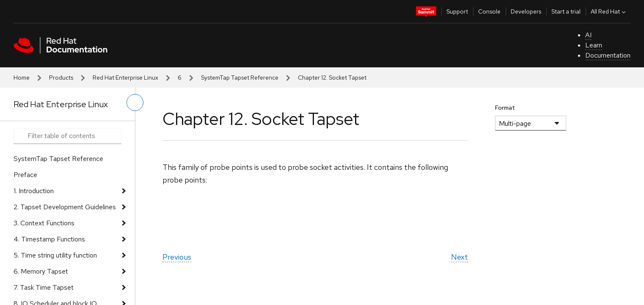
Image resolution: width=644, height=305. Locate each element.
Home (22, 78)
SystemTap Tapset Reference (240, 78)
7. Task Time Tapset (44, 287)
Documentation (608, 55)
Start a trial (566, 11)
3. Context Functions (44, 223)
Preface (25, 175)
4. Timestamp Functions (49, 239)
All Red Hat (609, 11)
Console (489, 11)
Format (505, 108)
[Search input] (67, 136)
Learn (594, 45)
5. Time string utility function (55, 255)
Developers (526, 11)
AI (588, 35)
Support (457, 11)
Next (460, 257)
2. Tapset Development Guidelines (65, 207)
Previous (177, 257)
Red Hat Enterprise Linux (125, 78)
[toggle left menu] (135, 103)
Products (61, 78)
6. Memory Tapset (41, 271)
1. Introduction (34, 191)
